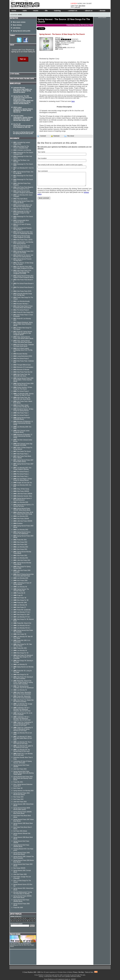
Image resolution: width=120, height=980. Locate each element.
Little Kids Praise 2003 (20, 802)
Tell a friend (69, 136)
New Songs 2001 (20, 549)
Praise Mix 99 (19, 593)
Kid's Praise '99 (18, 788)
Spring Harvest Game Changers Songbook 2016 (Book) (23, 192)
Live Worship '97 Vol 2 (22, 612)
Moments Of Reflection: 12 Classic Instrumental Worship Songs (23, 423)
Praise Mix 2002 (20, 540)
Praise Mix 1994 (20, 648)
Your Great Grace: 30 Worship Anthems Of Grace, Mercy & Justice (22, 247)
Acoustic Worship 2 (21, 304)
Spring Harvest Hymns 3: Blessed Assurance (23, 499)
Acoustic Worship (20, 354)
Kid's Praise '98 (20, 598)
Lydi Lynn (77, 7)
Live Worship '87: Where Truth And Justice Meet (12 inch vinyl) (23, 738)
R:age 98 (18, 595)
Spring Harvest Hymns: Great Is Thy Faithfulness (22, 533)
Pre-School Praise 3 (21, 415)
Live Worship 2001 (21, 558)
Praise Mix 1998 (20, 603)
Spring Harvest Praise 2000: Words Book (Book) (22, 853)
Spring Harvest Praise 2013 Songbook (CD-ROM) (23, 252)
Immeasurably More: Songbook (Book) (21, 221)
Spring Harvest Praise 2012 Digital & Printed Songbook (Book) (23, 277)
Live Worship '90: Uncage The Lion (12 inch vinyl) (23, 705)
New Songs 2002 (20, 542)
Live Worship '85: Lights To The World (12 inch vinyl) (23, 747)
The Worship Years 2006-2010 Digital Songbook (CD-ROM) (23, 267)
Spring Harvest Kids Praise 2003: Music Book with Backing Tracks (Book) (23, 778)
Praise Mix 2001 (18, 782)
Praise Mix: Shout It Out (22, 623)
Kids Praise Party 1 (21, 476)
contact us (72, 11)
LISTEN (74, 3)
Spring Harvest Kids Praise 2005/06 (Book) (21, 846)
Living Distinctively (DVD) (23, 356)
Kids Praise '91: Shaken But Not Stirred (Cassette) (23, 701)
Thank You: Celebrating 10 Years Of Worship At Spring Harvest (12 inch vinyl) (23, 724)
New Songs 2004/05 (19, 868)
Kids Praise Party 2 (21, 454)
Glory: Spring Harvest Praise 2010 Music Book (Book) (23, 342)
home (13, 11)
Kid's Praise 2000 (20, 581)
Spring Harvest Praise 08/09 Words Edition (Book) (22, 809)
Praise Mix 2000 (18, 908)
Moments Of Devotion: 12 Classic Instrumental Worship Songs (23, 436)
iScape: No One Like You (23, 483)
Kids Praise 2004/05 (21, 519)
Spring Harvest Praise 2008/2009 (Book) (22, 418)
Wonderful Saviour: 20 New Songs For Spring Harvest (23, 410)
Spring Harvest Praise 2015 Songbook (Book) (23, 202)
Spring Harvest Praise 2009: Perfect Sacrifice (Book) (24, 384)
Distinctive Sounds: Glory (23, 496)
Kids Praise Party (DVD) (22, 291)
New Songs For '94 (21, 653)
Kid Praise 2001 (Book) (20, 831)
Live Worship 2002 (21, 547)
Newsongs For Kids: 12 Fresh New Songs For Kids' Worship (22, 213)
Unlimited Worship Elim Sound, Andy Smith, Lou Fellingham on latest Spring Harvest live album (23, 90)
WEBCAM (81, 3)
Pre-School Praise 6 (21, 310)
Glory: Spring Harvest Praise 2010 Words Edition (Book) (23, 338)
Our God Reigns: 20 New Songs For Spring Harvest (23, 480)
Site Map (81, 972)
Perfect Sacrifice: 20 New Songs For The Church (23, 388)
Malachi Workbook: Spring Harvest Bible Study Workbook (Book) (23, 324)
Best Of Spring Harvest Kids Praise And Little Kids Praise (24, 575)
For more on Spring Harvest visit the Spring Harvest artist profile (23, 133)
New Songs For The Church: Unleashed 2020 (21, 147)
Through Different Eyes (22, 365)
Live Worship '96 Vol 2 (22, 628)
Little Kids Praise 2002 (20, 769)
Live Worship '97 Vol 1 (22, 617)
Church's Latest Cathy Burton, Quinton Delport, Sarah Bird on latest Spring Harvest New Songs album (23, 118)
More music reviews (19, 22)
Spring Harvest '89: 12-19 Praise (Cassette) (23, 714)
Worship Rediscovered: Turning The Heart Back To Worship (23, 893)
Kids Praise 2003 (18, 799)
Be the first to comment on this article (57, 143)
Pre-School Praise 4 (21, 391)
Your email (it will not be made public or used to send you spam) (60, 165)
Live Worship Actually (22, 301)
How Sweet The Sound (22, 451)
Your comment (43, 171)
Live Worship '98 (20, 605)
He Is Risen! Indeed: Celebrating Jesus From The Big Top (23, 350)
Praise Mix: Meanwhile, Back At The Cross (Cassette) (22, 697)
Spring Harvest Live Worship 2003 (23, 791)
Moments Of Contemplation (23, 367)
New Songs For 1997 (21, 615)
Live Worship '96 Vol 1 (22, 626)
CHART (89, 3)
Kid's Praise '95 (20, 634)
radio (24, 11)
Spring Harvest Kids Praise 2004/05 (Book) (21, 901)
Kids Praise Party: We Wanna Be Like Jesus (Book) (22, 398)
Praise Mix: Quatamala (22, 610)
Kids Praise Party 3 (21, 413)
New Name (82, 6)
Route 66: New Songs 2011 (23, 312)
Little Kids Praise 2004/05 (23, 521)
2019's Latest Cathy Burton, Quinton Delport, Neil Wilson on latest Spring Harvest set (23, 110)
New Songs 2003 (18, 797)
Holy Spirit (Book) (20, 199)
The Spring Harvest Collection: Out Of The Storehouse (24, 687)
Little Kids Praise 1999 (20, 874)
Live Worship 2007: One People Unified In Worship (22, 469)
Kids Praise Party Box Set (23, 372)
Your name (41, 152)
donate (102, 11)
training (57, 11)
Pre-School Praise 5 (21, 359)
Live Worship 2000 (21, 578)
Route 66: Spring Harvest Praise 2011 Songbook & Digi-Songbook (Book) (23, 333)
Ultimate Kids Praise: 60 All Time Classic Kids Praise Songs (23, 513)
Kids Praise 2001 (20, 556)
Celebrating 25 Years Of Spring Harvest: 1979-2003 (23, 762)
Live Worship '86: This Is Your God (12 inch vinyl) (22, 743)
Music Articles (17, 25)
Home (20, 15)
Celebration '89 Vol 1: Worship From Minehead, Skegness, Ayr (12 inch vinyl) (22, 718)
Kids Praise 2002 (20, 545)
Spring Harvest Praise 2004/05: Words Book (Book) (22, 509)
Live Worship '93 (20, 664)
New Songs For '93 (21, 675)
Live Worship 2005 (21, 502)
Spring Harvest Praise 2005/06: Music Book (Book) (23, 813)
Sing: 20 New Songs (21, 489)
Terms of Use (89, 972)
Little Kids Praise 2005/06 (23, 494)
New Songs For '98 (21, 600)
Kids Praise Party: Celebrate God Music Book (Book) (24, 345)
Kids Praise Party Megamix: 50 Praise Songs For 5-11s (23, 188)
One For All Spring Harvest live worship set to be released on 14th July (23, 126)
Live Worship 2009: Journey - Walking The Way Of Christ (23, 394)
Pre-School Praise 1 (21, 474)
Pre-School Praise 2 (21, 472)
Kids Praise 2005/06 (21, 491)
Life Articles (17, 28)
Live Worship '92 (20, 690)
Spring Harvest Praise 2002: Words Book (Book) (22, 794)
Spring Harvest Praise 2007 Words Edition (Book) (23, 461)
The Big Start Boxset (21, 209)
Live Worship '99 (20, 587)
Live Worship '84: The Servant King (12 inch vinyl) (22, 751)
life (45, 11)
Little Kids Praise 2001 (22, 560)
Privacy (75, 972)
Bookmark (55, 136)
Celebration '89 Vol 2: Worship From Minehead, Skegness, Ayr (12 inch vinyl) (22, 709)
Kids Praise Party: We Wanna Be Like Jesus (22, 375)
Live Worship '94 (20, 651)
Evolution (18, 523)
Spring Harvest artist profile (22, 31)
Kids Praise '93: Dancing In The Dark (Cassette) (23, 678)
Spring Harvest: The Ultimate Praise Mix (21, 590)
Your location (42, 158)
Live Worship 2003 (21, 530)
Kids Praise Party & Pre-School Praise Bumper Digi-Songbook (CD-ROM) (22, 272)
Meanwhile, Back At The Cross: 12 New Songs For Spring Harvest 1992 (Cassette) (23, 682)
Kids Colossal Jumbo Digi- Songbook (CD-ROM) (23, 445)
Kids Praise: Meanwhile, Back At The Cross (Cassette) (22, 693)
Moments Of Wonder (21, 370)
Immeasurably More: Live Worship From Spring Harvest (23, 206)
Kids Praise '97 (20, 607)
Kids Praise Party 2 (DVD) (23, 240)
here (73, 101)
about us (88, 11)
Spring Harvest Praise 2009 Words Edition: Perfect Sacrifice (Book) (23, 380)
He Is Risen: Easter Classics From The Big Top (21, 406)
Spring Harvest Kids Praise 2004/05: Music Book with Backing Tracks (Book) (23, 773)
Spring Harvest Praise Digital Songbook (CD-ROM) (22, 237)
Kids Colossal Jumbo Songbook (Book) (21, 431)
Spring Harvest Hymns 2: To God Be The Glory (24, 505)
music (35, 11)
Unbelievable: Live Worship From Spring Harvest (23, 243)
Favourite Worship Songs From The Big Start (23, 294)
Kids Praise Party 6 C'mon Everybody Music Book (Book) (23, 307)
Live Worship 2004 (21, 516)
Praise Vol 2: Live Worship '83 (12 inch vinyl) (23, 754)
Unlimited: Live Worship (22, 150)
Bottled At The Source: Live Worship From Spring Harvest (23, 256)
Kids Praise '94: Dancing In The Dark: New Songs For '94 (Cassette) (23, 657)
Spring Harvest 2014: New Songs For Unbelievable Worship (23, 233)
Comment (42, 136)
